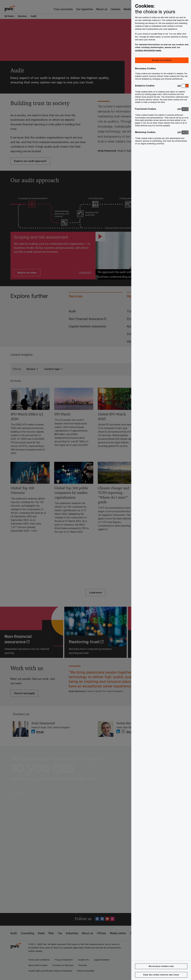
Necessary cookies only (161, 966)
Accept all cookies (162, 60)
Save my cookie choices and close (161, 975)
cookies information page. (148, 50)
